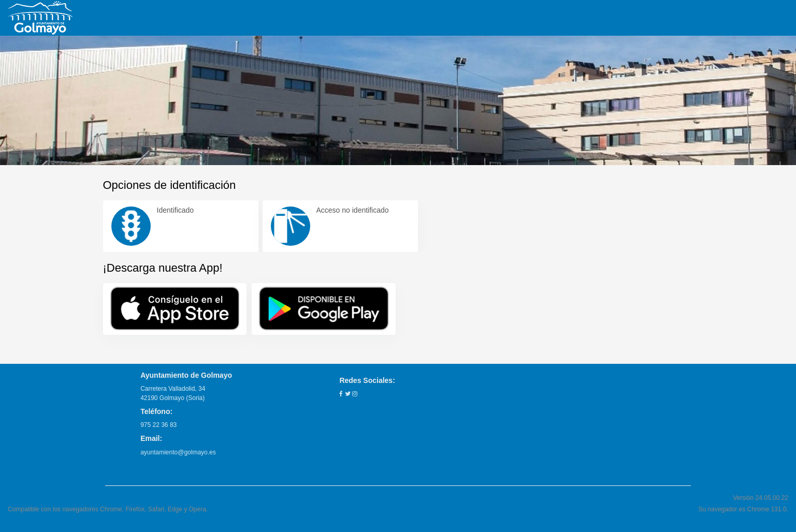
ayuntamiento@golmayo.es (178, 452)
